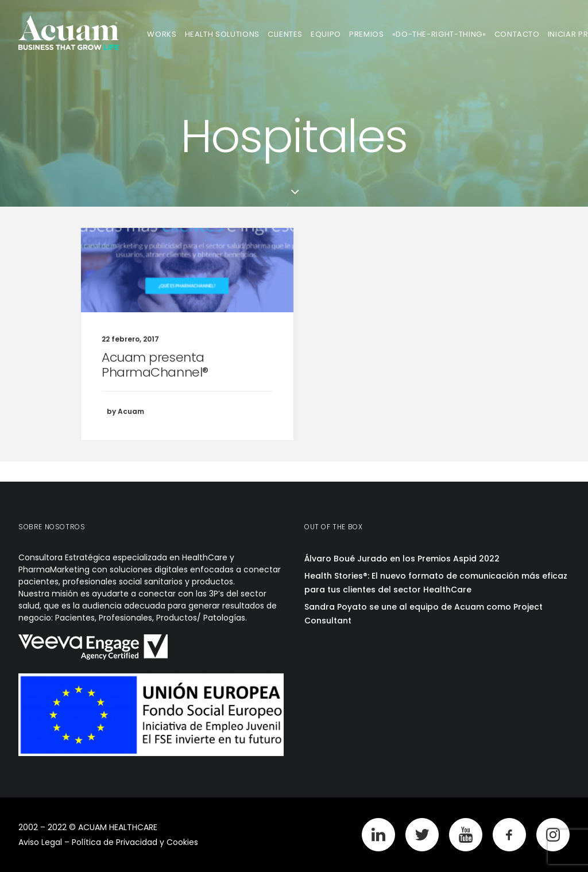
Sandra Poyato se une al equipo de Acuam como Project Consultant (423, 614)
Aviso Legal (40, 842)
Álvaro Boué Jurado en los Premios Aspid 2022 (402, 559)
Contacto (517, 34)
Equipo (326, 34)
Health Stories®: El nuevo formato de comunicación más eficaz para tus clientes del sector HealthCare (436, 583)
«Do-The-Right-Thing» (439, 34)
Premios (367, 34)
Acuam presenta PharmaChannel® (155, 365)
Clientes (285, 34)
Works (162, 34)
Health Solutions (222, 34)
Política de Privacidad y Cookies (135, 842)
